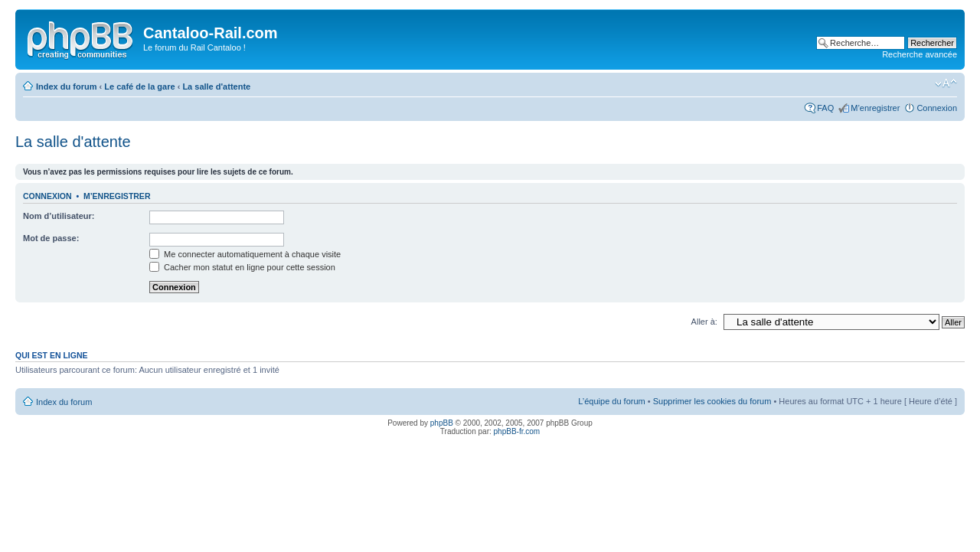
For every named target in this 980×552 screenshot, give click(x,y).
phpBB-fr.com (517, 431)
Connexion (937, 108)
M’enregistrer (875, 108)
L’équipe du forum (611, 401)
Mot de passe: (51, 238)
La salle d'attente (216, 87)
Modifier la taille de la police (946, 83)
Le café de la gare (139, 87)
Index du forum (66, 87)
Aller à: (704, 322)
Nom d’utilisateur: (59, 216)
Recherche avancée (920, 54)
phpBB (442, 423)
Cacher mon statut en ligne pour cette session (242, 267)
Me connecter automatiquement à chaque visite (245, 254)
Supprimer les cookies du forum (712, 401)
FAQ (825, 108)
